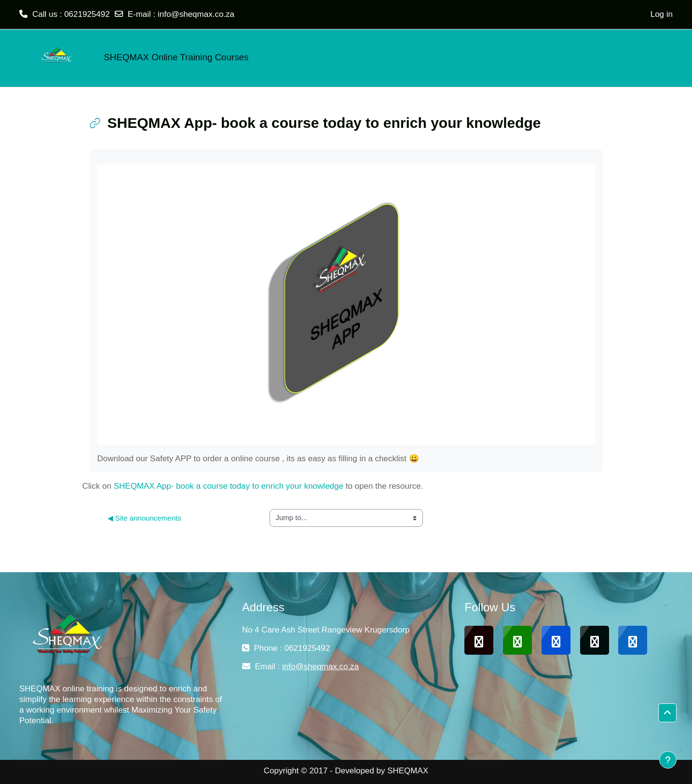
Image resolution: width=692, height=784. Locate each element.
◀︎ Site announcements (144, 518)
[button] (667, 713)
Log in (662, 14)
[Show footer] (668, 760)
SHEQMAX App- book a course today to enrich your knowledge (229, 486)
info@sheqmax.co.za (196, 14)
